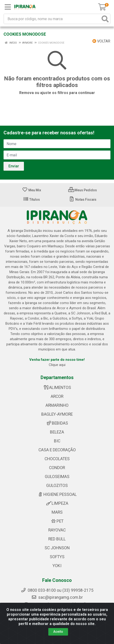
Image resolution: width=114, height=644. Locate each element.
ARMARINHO (57, 405)
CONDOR (57, 468)
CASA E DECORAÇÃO (57, 450)
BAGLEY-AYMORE (57, 414)
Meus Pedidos (83, 190)
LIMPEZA (57, 503)
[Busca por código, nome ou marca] (52, 19)
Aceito (58, 632)
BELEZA (57, 432)
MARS (57, 512)
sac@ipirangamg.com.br (57, 597)
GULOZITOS (57, 486)
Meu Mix (32, 190)
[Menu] (8, 7)
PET (57, 521)
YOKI (57, 566)
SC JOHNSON (57, 548)
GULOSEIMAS (57, 477)
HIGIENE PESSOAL (57, 494)
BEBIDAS (57, 423)
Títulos (31, 200)
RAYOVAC (57, 530)
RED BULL (57, 539)
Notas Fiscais (83, 200)
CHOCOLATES (57, 459)
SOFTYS (57, 557)
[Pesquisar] (105, 19)
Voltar (101, 41)
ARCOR (57, 396)
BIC (57, 441)
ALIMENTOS (57, 388)
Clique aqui (57, 365)
